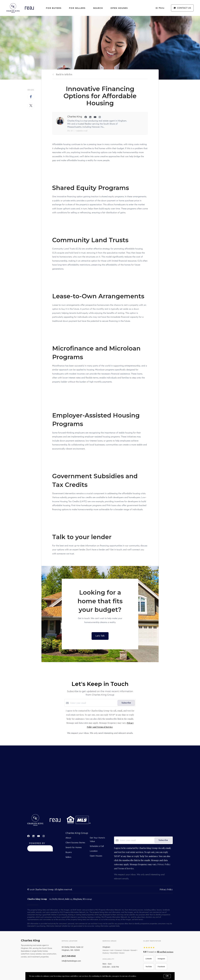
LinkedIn (149, 959)
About (68, 838)
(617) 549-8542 (69, 956)
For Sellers (77, 8)
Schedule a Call (97, 846)
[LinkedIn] (33, 836)
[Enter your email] (93, 703)
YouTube (149, 967)
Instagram (161, 959)
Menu (160, 8)
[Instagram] (44, 836)
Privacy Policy (166, 889)
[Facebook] (28, 836)
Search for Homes (74, 848)
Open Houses (119, 8)
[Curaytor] (40, 851)
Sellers (68, 857)
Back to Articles (64, 74)
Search (98, 8)
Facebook (161, 967)
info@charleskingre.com (71, 961)
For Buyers (54, 8)
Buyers (69, 852)
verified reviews (165, 952)
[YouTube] (39, 836)
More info (141, 976)
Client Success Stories (75, 843)
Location (94, 851)
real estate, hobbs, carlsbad (100, 780)
